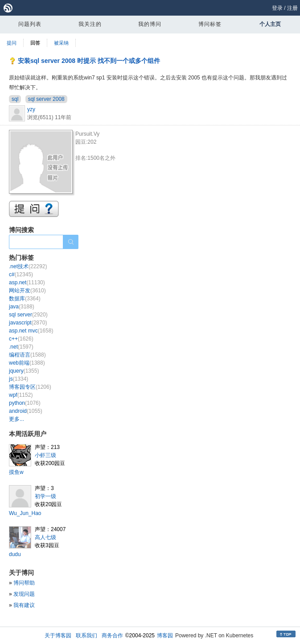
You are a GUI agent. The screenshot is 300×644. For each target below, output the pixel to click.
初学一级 (45, 496)
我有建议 (24, 605)
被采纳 (61, 43)
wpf (21, 395)
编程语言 (27, 355)
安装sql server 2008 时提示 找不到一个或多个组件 (89, 61)
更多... (16, 419)
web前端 (27, 363)
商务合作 (112, 636)
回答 (35, 43)
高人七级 (45, 537)
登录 (277, 8)
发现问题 (24, 594)
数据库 (25, 299)
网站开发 (27, 291)
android (26, 411)
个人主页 (270, 24)
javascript (28, 323)
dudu (15, 554)
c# (21, 274)
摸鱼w (16, 472)
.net (21, 347)
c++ (21, 339)
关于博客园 (58, 636)
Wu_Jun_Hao (25, 513)
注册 (292, 8)
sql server (28, 315)
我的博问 (150, 24)
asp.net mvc (31, 331)
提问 (12, 43)
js (18, 379)
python (25, 403)
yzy (31, 109)
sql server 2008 (46, 99)
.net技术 (28, 266)
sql (15, 99)
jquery (24, 371)
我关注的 (90, 24)
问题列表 (30, 24)
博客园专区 (30, 387)
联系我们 (86, 636)
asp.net (27, 283)
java (22, 307)
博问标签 (210, 24)
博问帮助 (24, 583)
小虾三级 (45, 455)
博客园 (165, 636)
